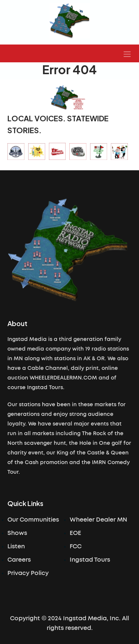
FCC (76, 546)
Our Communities (33, 520)
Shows (17, 533)
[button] (127, 53)
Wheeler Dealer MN (98, 520)
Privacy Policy (28, 573)
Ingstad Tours (90, 560)
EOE (75, 533)
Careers (19, 560)
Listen (16, 546)
